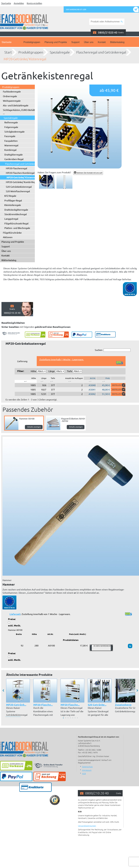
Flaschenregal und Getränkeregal (101, 52)
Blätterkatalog (117, 42)
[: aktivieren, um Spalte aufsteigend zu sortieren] (42, 381)
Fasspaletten (11, 141)
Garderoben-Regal (14, 159)
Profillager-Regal (13, 200)
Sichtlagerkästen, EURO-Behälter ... (20, 111)
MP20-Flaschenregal (16, 168)
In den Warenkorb (101, 648)
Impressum (87, 770)
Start (8, 52)
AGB (84, 773)
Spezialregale (60, 52)
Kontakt (102, 42)
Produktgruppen (32, 42)
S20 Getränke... (97, 705)
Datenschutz (87, 767)
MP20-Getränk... (16, 705)
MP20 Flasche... (70, 705)
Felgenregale (11, 127)
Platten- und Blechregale (17, 228)
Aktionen (8, 237)
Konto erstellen (34, 3)
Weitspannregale (12, 101)
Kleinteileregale (13, 205)
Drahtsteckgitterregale (16, 210)
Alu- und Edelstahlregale (16, 105)
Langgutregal (11, 219)
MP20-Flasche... (43, 705)
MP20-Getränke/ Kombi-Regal (22, 182)
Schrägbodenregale (14, 131)
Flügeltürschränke (12, 233)
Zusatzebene (123, 705)
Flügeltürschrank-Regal (16, 223)
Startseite (6, 3)
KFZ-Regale (10, 196)
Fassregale (10, 136)
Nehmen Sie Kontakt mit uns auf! (88, 173)
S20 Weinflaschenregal (18, 191)
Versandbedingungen (87, 826)
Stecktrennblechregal (16, 214)
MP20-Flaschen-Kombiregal (20, 173)
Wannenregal (11, 145)
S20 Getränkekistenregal (19, 187)
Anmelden (19, 3)
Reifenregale (11, 122)
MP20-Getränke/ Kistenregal (25, 59)
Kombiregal (10, 150)
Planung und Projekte (56, 42)
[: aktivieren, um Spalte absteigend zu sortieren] (26, 381)
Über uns (89, 42)
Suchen (113, 350)
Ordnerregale (10, 96)
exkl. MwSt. (14, 625)
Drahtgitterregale (14, 154)
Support (75, 42)
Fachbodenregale (12, 91)
